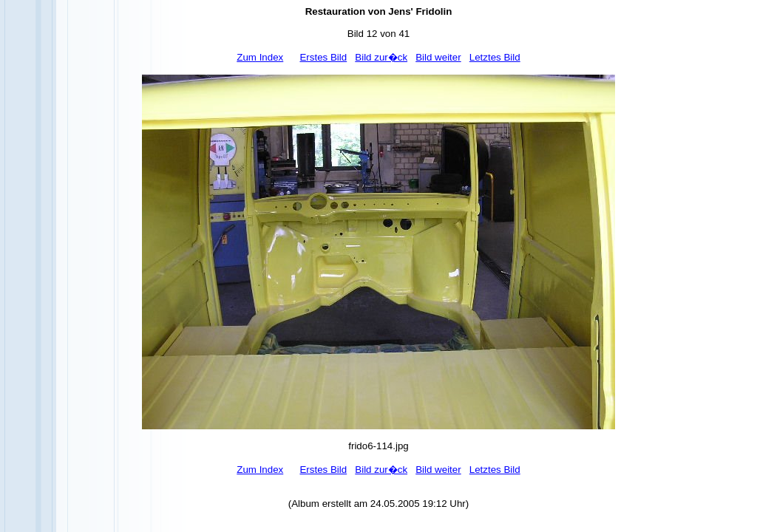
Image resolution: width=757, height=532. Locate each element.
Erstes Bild (323, 57)
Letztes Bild (495, 57)
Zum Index (260, 57)
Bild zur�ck (381, 57)
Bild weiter (438, 57)
